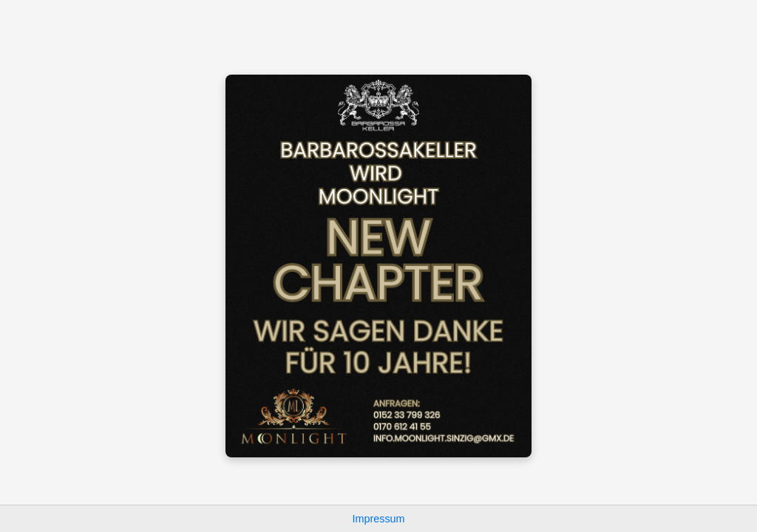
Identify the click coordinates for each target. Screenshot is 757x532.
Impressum (378, 519)
